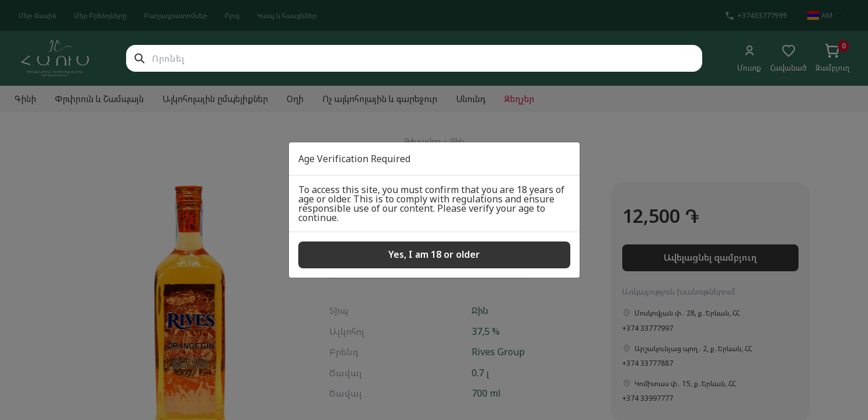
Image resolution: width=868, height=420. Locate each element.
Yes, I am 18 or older (434, 254)
